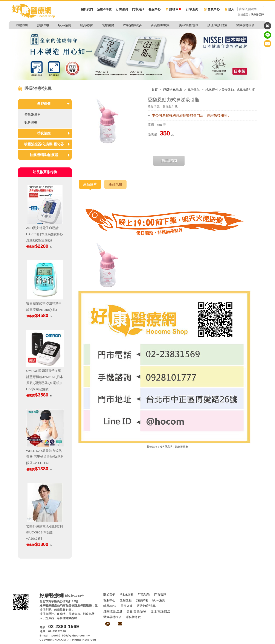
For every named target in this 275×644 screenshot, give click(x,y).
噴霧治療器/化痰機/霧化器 (44, 144)
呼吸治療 (44, 133)
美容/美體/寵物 (189, 25)
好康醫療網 (52, 596)
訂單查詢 (192, 9)
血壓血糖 (22, 25)
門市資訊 (138, 9)
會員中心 (212, 9)
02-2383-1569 (64, 627)
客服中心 (154, 9)
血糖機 (61, 614)
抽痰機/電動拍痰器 (44, 155)
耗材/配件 (212, 90)
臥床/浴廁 (65, 25)
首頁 (155, 90)
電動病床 (74, 614)
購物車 (173, 9)
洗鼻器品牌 (257, 15)
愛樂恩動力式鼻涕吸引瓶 (238, 90)
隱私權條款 (133, 617)
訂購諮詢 (122, 9)
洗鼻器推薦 (182, 447)
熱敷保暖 (43, 25)
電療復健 (108, 25)
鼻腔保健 (194, 90)
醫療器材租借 (245, 25)
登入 (229, 9)
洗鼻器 (50, 618)
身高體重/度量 (160, 25)
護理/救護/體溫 (217, 25)
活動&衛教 (104, 9)
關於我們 (87, 9)
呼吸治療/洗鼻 (133, 25)
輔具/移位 (87, 25)
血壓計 (50, 614)
